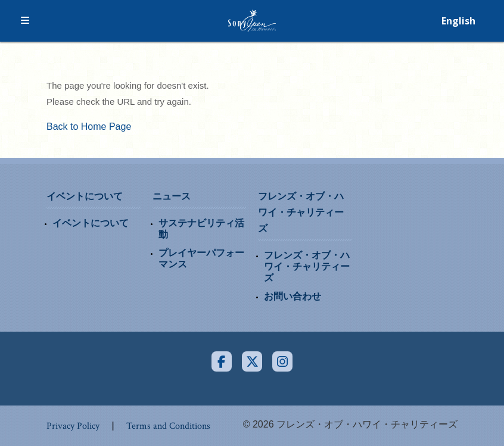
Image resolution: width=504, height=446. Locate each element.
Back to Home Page (89, 127)
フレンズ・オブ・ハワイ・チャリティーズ (301, 212)
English (458, 21)
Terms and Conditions (168, 426)
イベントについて (85, 196)
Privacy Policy (73, 426)
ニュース (172, 196)
